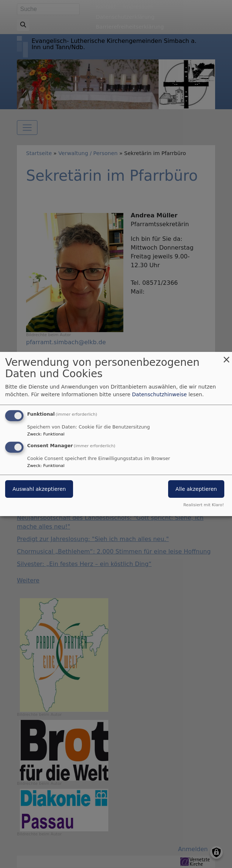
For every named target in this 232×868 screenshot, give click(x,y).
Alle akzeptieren (196, 489)
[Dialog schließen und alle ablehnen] (226, 356)
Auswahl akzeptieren (39, 489)
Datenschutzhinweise (159, 394)
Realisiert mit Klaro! (204, 505)
